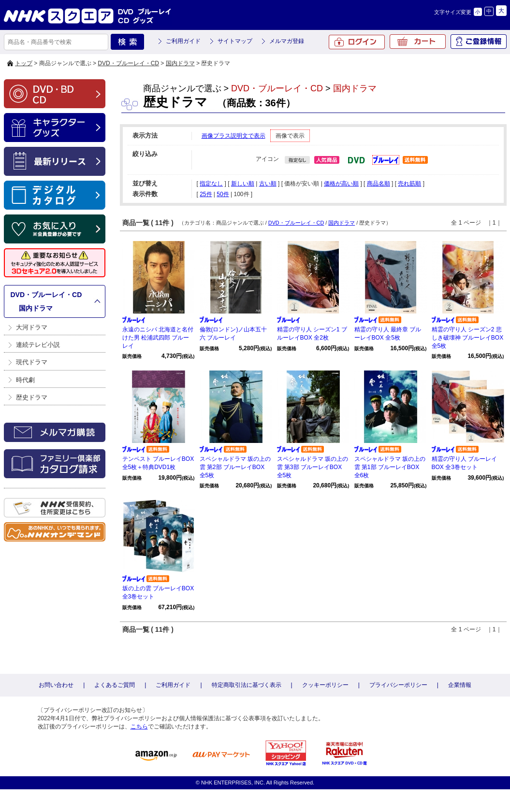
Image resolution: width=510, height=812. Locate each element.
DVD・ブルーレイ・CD (128, 63)
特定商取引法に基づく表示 (247, 685)
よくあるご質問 (115, 685)
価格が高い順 (341, 184)
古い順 (268, 184)
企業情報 (460, 685)
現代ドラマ (32, 362)
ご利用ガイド (183, 41)
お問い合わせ (56, 685)
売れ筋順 (409, 184)
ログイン (357, 42)
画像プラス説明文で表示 (233, 136)
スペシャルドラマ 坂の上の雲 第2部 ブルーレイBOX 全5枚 (235, 467)
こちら (139, 727)
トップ (24, 63)
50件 (223, 194)
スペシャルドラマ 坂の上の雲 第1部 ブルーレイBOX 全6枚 (390, 467)
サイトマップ (235, 41)
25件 (206, 194)
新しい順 (243, 184)
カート (418, 42)
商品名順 (379, 184)
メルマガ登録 (287, 41)
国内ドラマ (180, 63)
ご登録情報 (479, 42)
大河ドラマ (32, 327)
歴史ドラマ (32, 397)
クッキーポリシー (325, 685)
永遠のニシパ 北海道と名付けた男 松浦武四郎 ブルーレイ (158, 338)
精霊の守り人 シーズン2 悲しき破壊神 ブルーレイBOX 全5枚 (468, 338)
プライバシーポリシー (398, 685)
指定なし (211, 184)
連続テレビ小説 (38, 345)
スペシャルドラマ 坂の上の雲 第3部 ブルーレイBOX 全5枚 (313, 467)
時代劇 (25, 380)
